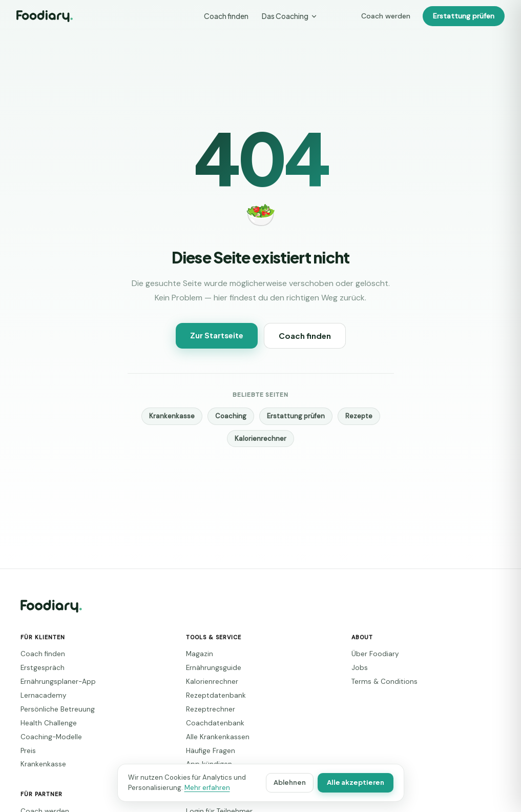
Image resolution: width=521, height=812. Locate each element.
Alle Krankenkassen (214, 737)
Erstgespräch (38, 668)
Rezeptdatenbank (210, 695)
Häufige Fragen (207, 751)
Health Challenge (45, 723)
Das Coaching (288, 16)
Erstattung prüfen (466, 16)
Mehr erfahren (195, 788)
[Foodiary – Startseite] (45, 16)
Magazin (198, 654)
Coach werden (395, 16)
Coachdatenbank (209, 723)
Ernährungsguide (210, 668)
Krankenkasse (179, 416)
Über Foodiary (372, 654)
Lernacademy (39, 695)
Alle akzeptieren (359, 783)
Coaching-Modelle (46, 737)
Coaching (233, 416)
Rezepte (351, 416)
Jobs (358, 668)
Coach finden (227, 16)
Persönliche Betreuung (52, 709)
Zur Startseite (218, 335)
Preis (27, 751)
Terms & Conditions (380, 682)
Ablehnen (297, 783)
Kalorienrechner (260, 439)
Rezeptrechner (206, 709)
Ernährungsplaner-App (52, 682)
